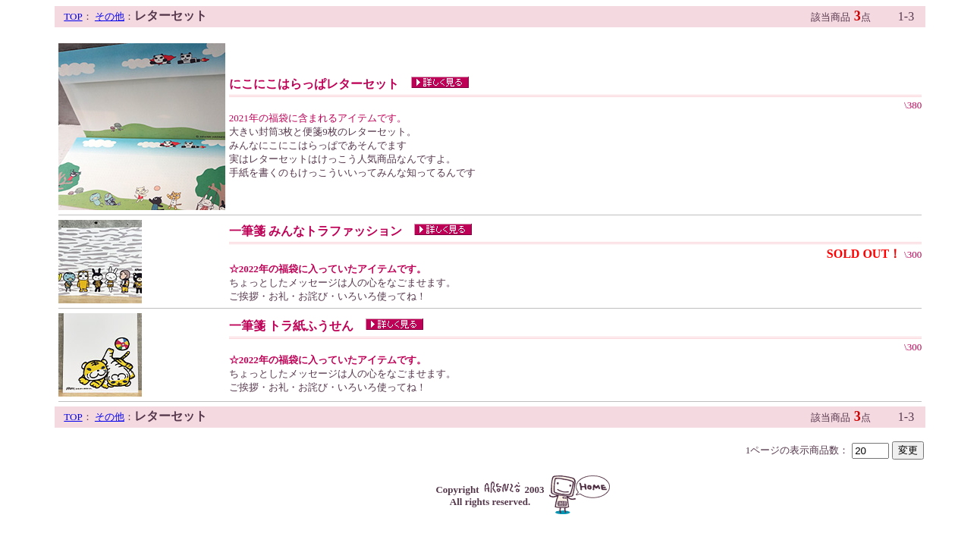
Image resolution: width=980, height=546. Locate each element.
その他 (110, 16)
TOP (73, 16)
